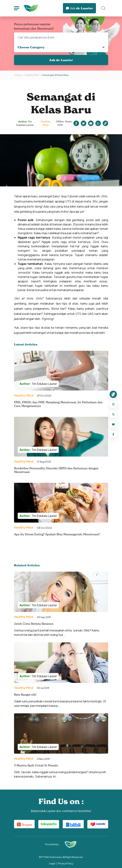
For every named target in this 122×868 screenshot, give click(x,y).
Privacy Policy (66, 863)
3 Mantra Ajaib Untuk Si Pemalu (36, 765)
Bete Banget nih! (25, 695)
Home (18, 75)
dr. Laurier (79, 8)
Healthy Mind (32, 75)
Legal (52, 863)
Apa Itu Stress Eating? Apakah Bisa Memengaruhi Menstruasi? (57, 534)
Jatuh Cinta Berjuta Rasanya (34, 624)
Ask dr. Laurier (61, 60)
